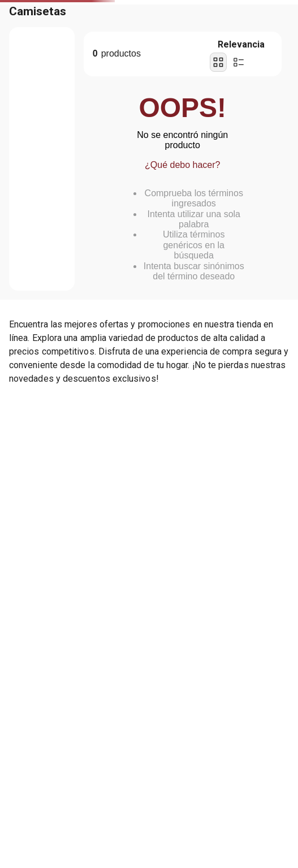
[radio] (218, 62)
